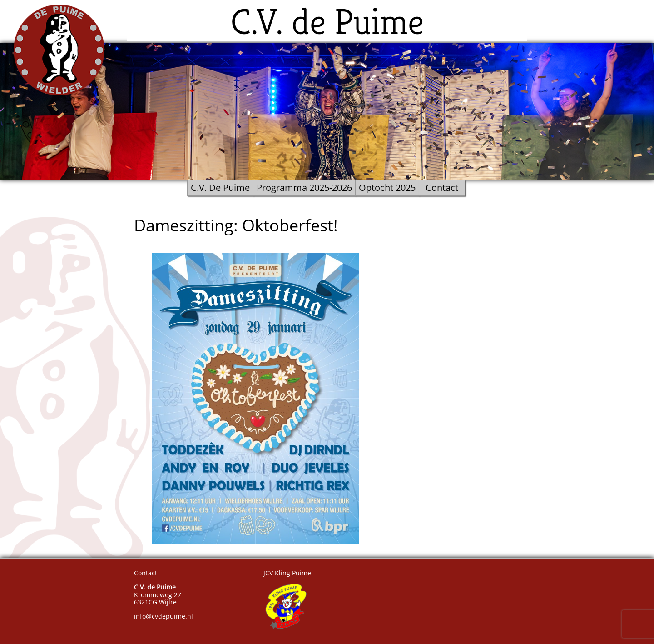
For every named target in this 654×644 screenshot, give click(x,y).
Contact (442, 187)
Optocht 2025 (387, 187)
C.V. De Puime (220, 187)
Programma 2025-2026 (304, 187)
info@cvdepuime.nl (163, 616)
